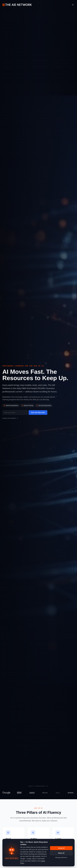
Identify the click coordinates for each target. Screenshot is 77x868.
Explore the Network (10, 418)
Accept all (61, 848)
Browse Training (27, 405)
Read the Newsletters (11, 405)
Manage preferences (61, 857)
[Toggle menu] (73, 5)
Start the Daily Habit (38, 412)
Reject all (61, 853)
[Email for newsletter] (15, 413)
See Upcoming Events (44, 405)
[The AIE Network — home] (17, 5)
